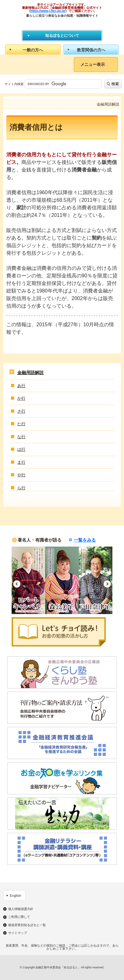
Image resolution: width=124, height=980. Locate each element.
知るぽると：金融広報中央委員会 (62, 23)
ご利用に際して (19, 917)
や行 (21, 475)
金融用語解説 (30, 373)
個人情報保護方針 (21, 909)
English (15, 896)
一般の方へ (33, 50)
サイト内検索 (14, 84)
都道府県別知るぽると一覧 (27, 925)
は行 (21, 449)
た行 (21, 424)
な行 (21, 437)
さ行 (21, 411)
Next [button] (107, 584)
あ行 (21, 386)
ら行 (21, 488)
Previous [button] (17, 584)
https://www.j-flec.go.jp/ (48, 11)
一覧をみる (85, 540)
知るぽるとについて (62, 36)
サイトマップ (18, 933)
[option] (28, 580)
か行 (21, 398)
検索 (115, 84)
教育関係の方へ (91, 50)
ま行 (21, 462)
